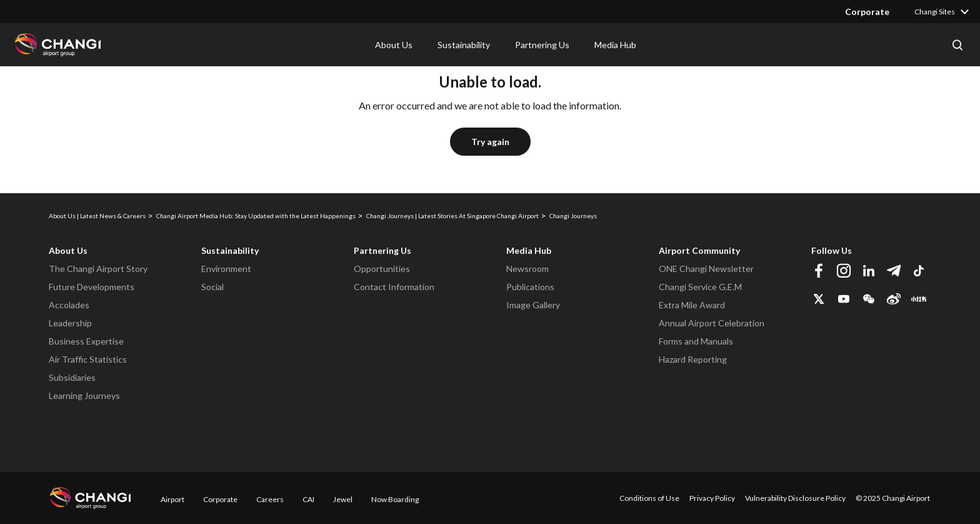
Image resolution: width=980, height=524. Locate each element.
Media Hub (615, 45)
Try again (490, 142)
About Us (394, 45)
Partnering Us (542, 45)
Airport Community (699, 250)
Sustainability (464, 45)
